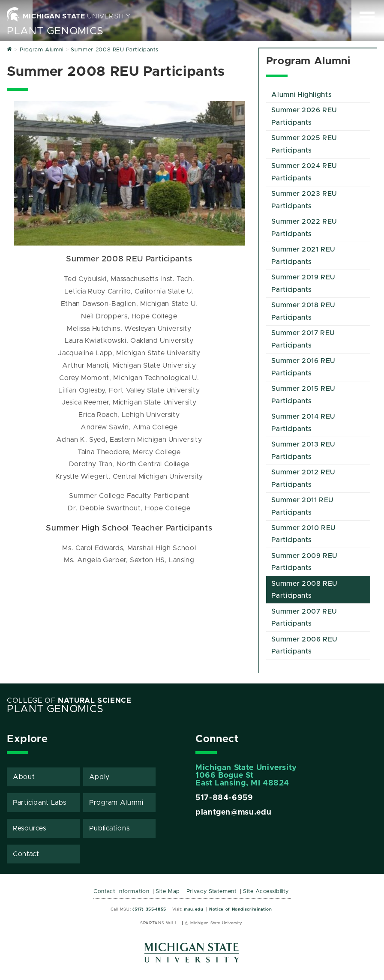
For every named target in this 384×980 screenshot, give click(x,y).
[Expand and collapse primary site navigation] (367, 17)
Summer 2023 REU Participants (304, 200)
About (24, 777)
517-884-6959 (224, 798)
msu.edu (193, 909)
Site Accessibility (266, 892)
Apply (99, 777)
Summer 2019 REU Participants (303, 283)
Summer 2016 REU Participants (303, 367)
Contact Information (121, 892)
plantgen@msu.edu (233, 812)
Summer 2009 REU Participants (304, 562)
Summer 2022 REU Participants (304, 228)
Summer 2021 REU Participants (303, 256)
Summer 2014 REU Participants (303, 423)
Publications (109, 828)
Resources (30, 828)
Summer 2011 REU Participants (302, 506)
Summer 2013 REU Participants (303, 451)
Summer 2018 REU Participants (303, 311)
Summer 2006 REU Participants (304, 646)
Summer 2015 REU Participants (303, 395)
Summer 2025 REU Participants (304, 144)
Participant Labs (39, 803)
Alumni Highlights (301, 95)
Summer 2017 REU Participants (303, 339)
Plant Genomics (55, 31)
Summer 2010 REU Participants (303, 534)
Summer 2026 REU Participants (304, 116)
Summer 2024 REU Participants (304, 172)
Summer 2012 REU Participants (303, 478)
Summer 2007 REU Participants (304, 618)
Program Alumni (116, 803)
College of (69, 701)
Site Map (168, 892)
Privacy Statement (212, 892)
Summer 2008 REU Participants (304, 590)
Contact (26, 854)
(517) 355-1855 (149, 909)
